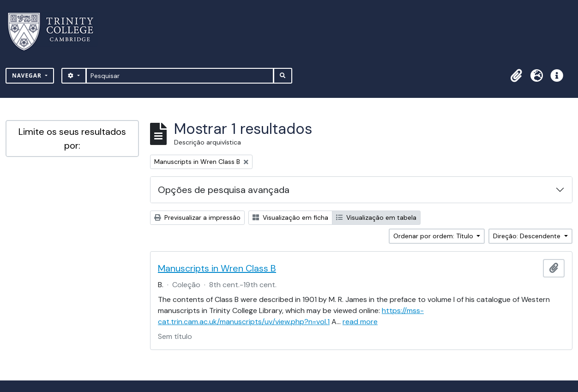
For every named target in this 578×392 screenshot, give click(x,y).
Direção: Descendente (528, 236)
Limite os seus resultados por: (72, 139)
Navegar (28, 75)
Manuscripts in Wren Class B (217, 268)
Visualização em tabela (376, 217)
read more (360, 322)
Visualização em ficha (290, 217)
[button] (516, 76)
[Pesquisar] (180, 76)
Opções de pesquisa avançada (224, 190)
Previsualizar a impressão (197, 217)
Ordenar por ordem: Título (434, 236)
